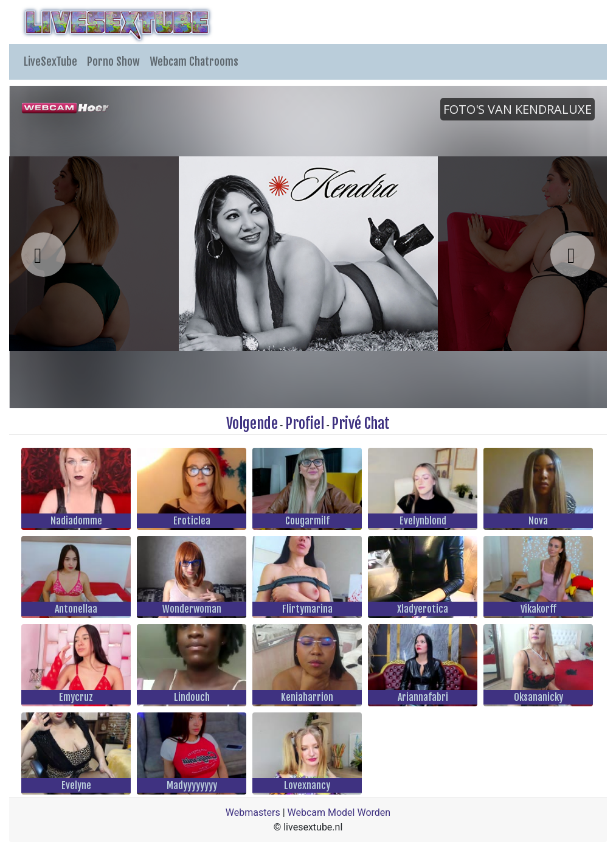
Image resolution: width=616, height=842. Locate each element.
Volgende (252, 423)
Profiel (305, 423)
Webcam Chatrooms (194, 61)
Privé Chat (361, 423)
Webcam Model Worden (339, 812)
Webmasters (253, 812)
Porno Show (113, 61)
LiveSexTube (50, 61)
